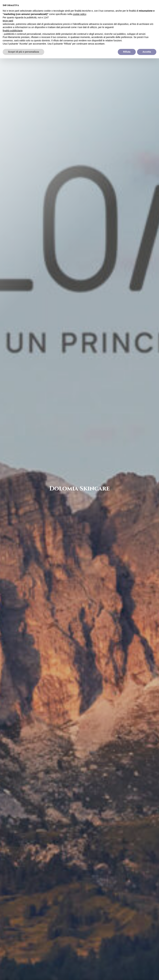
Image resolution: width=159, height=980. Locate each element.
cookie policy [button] (80, 14)
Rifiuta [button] (127, 52)
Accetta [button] (147, 52)
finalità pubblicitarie (13, 31)
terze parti (8, 21)
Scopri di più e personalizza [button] (23, 52)
